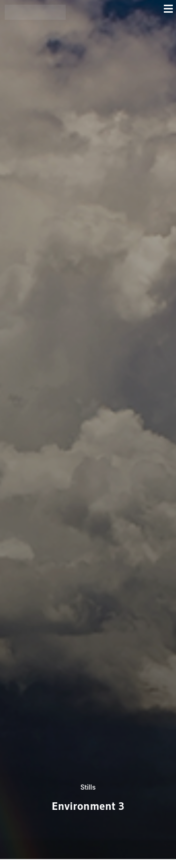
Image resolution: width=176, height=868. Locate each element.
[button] (123, 9)
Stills (88, 787)
